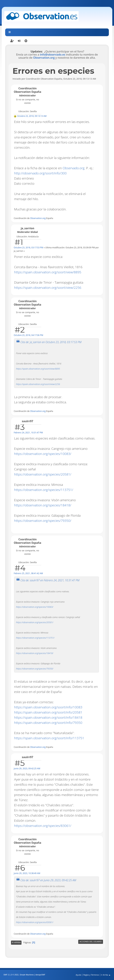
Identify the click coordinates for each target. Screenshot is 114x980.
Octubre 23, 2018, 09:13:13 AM (32, 116)
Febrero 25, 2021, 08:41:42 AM (28, 573)
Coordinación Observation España (27, 90)
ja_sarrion (28, 228)
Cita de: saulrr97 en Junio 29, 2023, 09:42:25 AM (48, 880)
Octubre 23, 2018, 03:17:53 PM (28, 248)
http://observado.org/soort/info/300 (40, 173)
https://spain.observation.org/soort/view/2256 (48, 288)
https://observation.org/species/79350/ (43, 521)
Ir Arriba (16, 942)
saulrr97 (28, 421)
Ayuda (78, 975)
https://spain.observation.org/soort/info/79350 (48, 723)
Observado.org (74, 168)
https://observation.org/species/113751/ (44, 490)
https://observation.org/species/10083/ (43, 454)
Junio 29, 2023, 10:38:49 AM (27, 873)
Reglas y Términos (91, 975)
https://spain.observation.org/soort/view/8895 (48, 272)
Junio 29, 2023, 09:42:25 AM (27, 768)
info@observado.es (53, 55)
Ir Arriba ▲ (106, 975)
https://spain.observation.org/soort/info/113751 (49, 738)
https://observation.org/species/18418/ (43, 505)
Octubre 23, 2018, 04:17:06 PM (28, 335)
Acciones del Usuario (91, 942)
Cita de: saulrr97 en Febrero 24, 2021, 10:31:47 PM (50, 580)
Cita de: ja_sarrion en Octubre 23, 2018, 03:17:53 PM (51, 342)
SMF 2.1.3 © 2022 (11, 975)
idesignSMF (40, 975)
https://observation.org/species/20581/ (43, 474)
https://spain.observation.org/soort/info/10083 (48, 707)
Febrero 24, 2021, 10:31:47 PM (28, 433)
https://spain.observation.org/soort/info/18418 (48, 717)
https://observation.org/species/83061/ (43, 826)
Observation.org (44, 58)
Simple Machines (27, 975)
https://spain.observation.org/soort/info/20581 (48, 712)
